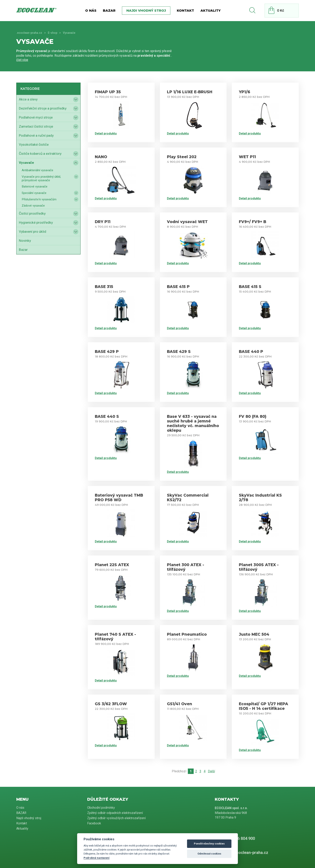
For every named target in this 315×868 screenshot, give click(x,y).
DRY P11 (103, 222)
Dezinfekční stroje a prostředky (43, 108)
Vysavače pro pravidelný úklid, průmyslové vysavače (41, 178)
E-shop (53, 33)
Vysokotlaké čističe (34, 144)
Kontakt (185, 11)
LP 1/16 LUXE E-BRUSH (190, 92)
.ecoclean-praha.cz (29, 33)
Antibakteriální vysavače (37, 170)
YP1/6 (244, 92)
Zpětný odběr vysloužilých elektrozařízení (116, 818)
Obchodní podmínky (101, 808)
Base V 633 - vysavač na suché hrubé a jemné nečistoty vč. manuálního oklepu (193, 423)
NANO (101, 157)
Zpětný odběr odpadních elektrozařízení (115, 813)
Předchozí (179, 771)
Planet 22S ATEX (112, 565)
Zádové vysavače (33, 206)
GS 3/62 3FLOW (111, 704)
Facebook (94, 823)
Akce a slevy (28, 99)
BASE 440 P (251, 352)
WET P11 (247, 157)
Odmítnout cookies (209, 854)
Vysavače (26, 163)
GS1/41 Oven (179, 704)
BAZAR (109, 11)
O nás (91, 11)
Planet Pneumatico (187, 634)
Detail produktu (106, 133)
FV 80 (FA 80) (253, 417)
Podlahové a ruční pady (36, 135)
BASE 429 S (179, 352)
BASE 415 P (178, 287)
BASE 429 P (107, 352)
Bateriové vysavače (35, 187)
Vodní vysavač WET (187, 222)
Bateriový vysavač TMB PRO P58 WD (119, 498)
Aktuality (211, 11)
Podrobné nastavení (97, 858)
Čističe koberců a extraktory (40, 154)
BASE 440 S (107, 417)
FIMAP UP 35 (108, 92)
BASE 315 (104, 287)
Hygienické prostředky (36, 222)
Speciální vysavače (34, 193)
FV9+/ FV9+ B (253, 222)
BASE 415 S (250, 287)
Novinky (25, 241)
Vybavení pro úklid (33, 232)
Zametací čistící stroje (36, 126)
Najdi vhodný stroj (146, 11)
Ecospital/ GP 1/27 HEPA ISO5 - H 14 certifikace (263, 706)
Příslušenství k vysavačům (39, 199)
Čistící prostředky (32, 213)
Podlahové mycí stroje (36, 117)
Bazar (23, 250)
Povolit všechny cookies (209, 844)
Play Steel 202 (182, 157)
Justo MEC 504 (254, 634)
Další (211, 771)
